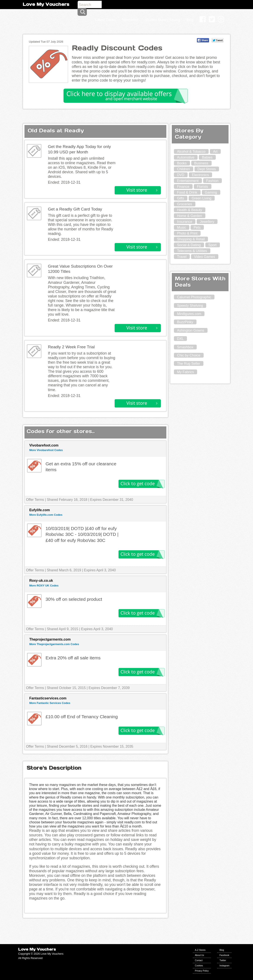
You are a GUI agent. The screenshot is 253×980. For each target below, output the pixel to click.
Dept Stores (207, 169)
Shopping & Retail (191, 239)
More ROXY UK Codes (44, 586)
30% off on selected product (74, 599)
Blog (222, 950)
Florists (203, 187)
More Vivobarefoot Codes (46, 450)
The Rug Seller (189, 364)
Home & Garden (190, 216)
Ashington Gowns (191, 330)
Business (201, 163)
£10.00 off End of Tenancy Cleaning (82, 717)
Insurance (185, 222)
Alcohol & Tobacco (191, 152)
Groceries (184, 204)
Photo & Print (187, 233)
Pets (197, 227)
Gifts (181, 198)
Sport (212, 245)
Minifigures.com (189, 314)
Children (183, 169)
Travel (182, 257)
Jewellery (207, 222)
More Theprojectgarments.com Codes (54, 644)
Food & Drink (187, 192)
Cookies (199, 966)
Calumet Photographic (194, 297)
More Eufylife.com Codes (46, 515)
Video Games (205, 257)
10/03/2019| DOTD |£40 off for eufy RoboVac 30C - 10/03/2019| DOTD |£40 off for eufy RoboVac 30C (82, 534)
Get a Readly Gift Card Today (75, 209)
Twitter (223, 960)
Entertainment (188, 181)
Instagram (224, 966)
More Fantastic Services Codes (50, 703)
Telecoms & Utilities (192, 251)
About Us (199, 955)
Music (182, 227)
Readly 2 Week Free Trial (71, 347)
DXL (180, 339)
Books (182, 163)
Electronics (200, 175)
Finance (183, 187)
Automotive (186, 157)
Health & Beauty (190, 210)
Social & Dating (189, 245)
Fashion (212, 181)
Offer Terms (35, 500)
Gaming (211, 192)
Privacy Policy (202, 971)
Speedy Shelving (190, 306)
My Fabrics (185, 372)
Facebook (224, 955)
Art (215, 152)
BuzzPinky (185, 322)
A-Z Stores (200, 950)
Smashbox (185, 347)
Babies (207, 157)
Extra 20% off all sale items (73, 658)
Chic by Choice (189, 355)
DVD (181, 175)
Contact (199, 960)
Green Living (202, 198)
